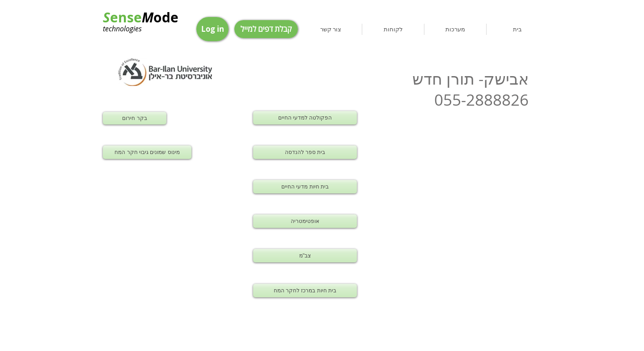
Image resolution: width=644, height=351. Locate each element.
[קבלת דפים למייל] (266, 29)
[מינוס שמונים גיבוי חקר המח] (147, 152)
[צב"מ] (305, 256)
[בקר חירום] (135, 118)
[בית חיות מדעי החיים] (305, 187)
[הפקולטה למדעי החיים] (305, 118)
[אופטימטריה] (305, 221)
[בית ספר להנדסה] (305, 152)
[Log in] (212, 29)
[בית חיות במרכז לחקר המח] (305, 291)
